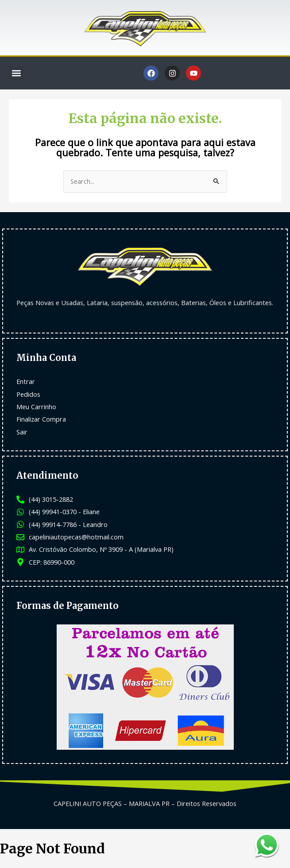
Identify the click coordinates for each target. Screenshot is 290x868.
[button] (16, 73)
